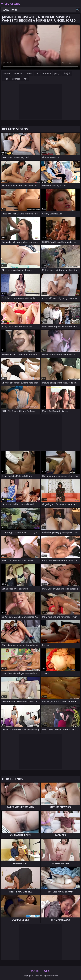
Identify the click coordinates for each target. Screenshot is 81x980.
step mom (18, 73)
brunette (47, 73)
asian (6, 79)
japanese (16, 79)
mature (7, 73)
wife (26, 79)
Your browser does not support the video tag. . (40, 47)
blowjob (67, 73)
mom (29, 73)
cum (37, 73)
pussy (57, 73)
